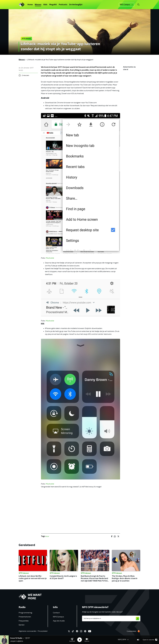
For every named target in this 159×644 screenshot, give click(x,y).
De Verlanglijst (76, 5)
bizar (47, 536)
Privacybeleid (42, 631)
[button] (72, 640)
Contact (56, 613)
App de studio (59, 621)
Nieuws (38, 5)
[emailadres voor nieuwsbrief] (111, 618)
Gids (45, 5)
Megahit (53, 5)
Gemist (22, 625)
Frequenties (24, 621)
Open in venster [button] (150, 640)
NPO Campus (127, 5)
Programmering (25, 613)
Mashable (50, 258)
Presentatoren (25, 617)
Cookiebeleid (131, 631)
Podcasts (63, 5)
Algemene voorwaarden (28, 631)
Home (30, 5)
